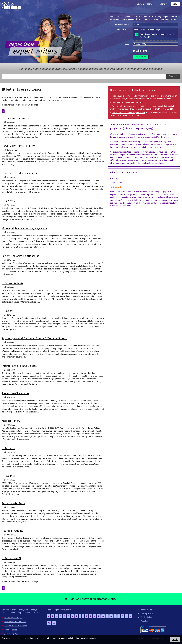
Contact (163, 4)
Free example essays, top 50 (59, 610)
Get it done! (141, 57)
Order (175, 4)
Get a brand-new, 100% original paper (129, 113)
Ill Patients (8, 201)
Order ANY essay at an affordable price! (93, 599)
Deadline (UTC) (123, 29)
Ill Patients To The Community (19, 173)
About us (145, 621)
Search (173, 76)
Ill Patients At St (11, 558)
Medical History (11, 421)
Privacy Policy (147, 614)
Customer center (145, 4)
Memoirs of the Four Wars (15, 622)
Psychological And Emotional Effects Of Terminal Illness (34, 338)
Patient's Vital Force (13, 503)
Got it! (175, 639)
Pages (127, 44)
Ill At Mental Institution (16, 118)
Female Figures (11, 630)
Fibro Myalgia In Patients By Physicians (25, 228)
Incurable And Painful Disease (19, 366)
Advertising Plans (12, 634)
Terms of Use (146, 610)
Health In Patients (12, 531)
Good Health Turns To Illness (19, 146)
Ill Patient (8, 311)
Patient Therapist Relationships (20, 256)
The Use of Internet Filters (16, 626)
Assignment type (122, 24)
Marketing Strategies (13, 618)
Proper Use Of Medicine (16, 393)
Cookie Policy (146, 617)
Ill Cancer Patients (13, 283)
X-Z (54, 623)
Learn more (62, 638)
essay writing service (58, 100)
